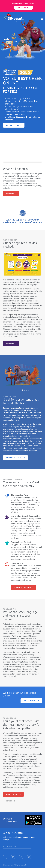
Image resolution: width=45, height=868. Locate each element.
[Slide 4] (29, 390)
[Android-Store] (33, 823)
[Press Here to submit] (30, 846)
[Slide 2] (24, 390)
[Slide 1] (22, 390)
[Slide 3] (27, 390)
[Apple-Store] (33, 817)
